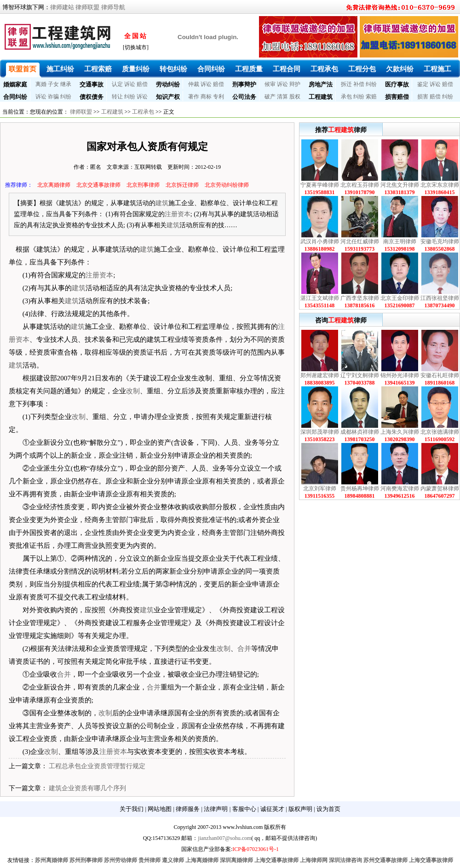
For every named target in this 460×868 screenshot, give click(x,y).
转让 (117, 97)
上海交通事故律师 (276, 860)
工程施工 (437, 69)
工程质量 (249, 69)
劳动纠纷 (168, 84)
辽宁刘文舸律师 (360, 375)
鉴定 (423, 84)
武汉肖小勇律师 (320, 241)
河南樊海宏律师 (400, 489)
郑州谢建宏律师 (320, 375)
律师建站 (62, 7)
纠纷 (371, 84)
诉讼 (130, 84)
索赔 (371, 97)
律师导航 (113, 7)
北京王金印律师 (400, 298)
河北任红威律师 (360, 241)
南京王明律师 (400, 241)
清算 (282, 97)
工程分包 (362, 69)
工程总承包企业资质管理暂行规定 (97, 766)
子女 (53, 84)
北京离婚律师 (54, 185)
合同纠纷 (211, 69)
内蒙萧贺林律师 (440, 489)
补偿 (359, 84)
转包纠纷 (173, 69)
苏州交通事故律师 (385, 860)
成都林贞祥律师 (360, 432)
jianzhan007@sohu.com (224, 838)
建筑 (162, 203)
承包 (346, 97)
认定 (117, 84)
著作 (194, 97)
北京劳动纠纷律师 (227, 185)
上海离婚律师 (202, 860)
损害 (423, 97)
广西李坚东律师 (360, 298)
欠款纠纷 (400, 69)
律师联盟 (87, 7)
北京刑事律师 (143, 185)
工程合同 (287, 69)
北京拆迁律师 (182, 185)
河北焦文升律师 (400, 185)
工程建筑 (321, 97)
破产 (270, 97)
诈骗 (53, 97)
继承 (66, 84)
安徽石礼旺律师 (440, 375)
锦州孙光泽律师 (400, 375)
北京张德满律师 (440, 432)
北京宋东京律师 (440, 185)
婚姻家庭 (15, 84)
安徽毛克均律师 (440, 241)
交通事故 (92, 84)
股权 (295, 97)
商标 (206, 97)
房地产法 (321, 84)
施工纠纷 (60, 69)
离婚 (41, 84)
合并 (244, 649)
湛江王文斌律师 (320, 298)
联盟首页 (23, 69)
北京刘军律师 (320, 489)
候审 (270, 84)
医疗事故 (397, 84)
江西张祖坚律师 (440, 298)
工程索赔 (98, 69)
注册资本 (178, 214)
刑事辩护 (244, 84)
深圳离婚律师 (236, 860)
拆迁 (346, 84)
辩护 (295, 84)
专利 (218, 97)
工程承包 (324, 69)
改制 (133, 391)
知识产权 (168, 97)
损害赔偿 (397, 97)
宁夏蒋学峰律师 (320, 185)
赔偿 (142, 84)
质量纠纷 (136, 69)
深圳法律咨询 (345, 860)
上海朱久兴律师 (400, 432)
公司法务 (244, 97)
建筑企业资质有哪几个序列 (87, 788)
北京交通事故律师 (98, 185)
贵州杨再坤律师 (360, 489)
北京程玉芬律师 (360, 185)
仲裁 (194, 84)
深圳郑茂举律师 (320, 432)
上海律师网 (314, 860)
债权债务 (92, 97)
